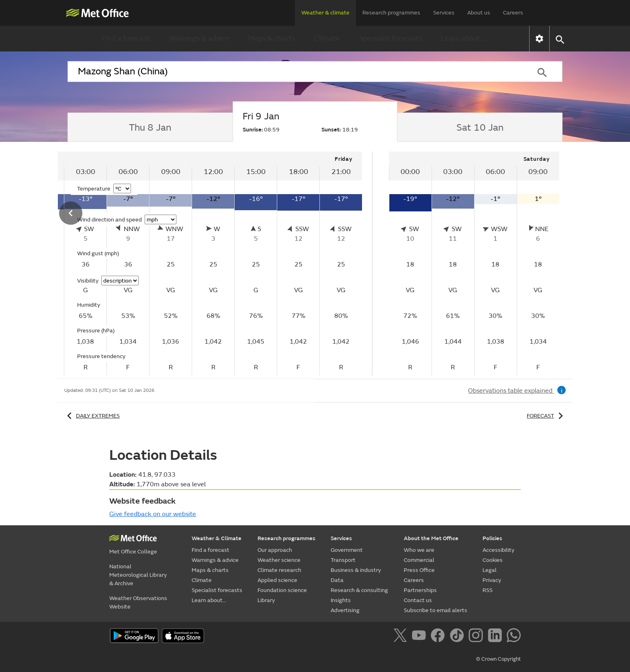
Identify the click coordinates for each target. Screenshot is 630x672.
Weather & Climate (217, 538)
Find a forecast (126, 38)
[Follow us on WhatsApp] (514, 637)
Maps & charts (272, 38)
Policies (492, 538)
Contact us (418, 600)
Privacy (492, 580)
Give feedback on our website (153, 514)
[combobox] (295, 72)
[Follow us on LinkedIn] (496, 637)
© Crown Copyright (498, 659)
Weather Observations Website (138, 602)
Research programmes (391, 13)
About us (479, 13)
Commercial (419, 560)
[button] (559, 39)
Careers (513, 13)
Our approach (275, 550)
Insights (341, 600)
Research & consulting (359, 590)
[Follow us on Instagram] (477, 637)
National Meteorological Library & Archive (138, 575)
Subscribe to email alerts (436, 610)
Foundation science (282, 590)
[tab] (150, 127)
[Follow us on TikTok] (458, 637)
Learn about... (463, 38)
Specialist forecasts (391, 38)
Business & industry (356, 570)
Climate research (279, 570)
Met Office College (133, 552)
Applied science (277, 580)
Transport (343, 560)
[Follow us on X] (402, 637)
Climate (327, 38)
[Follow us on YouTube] (420, 637)
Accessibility (498, 550)
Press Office (419, 570)
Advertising (345, 610)
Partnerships (420, 590)
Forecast (546, 416)
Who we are (419, 550)
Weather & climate (325, 13)
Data (337, 580)
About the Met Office (431, 538)
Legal (490, 570)
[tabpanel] (193, 263)
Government (347, 550)
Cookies (493, 560)
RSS (488, 590)
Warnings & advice (199, 38)
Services (444, 13)
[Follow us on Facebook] (439, 637)
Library (266, 600)
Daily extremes (92, 416)
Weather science (279, 560)
